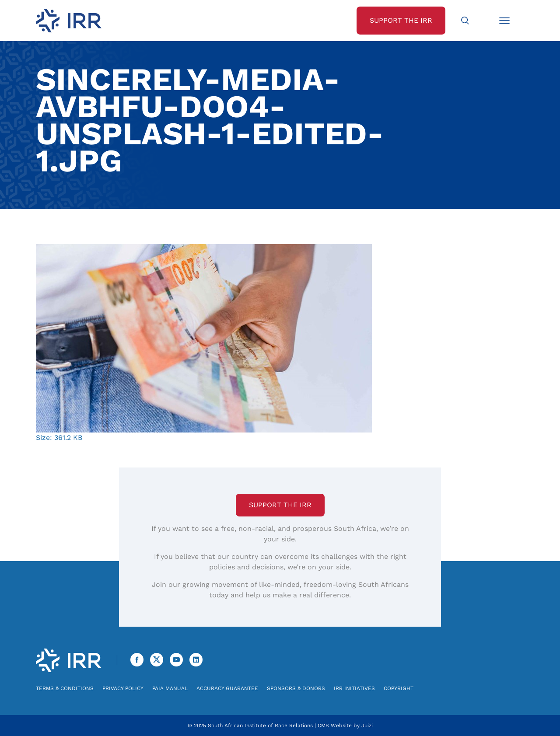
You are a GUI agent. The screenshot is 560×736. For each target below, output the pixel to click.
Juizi (367, 726)
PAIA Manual (170, 688)
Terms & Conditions (65, 688)
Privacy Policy (123, 688)
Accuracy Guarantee (227, 688)
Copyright (399, 688)
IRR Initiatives (354, 688)
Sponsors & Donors (296, 688)
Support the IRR (280, 505)
